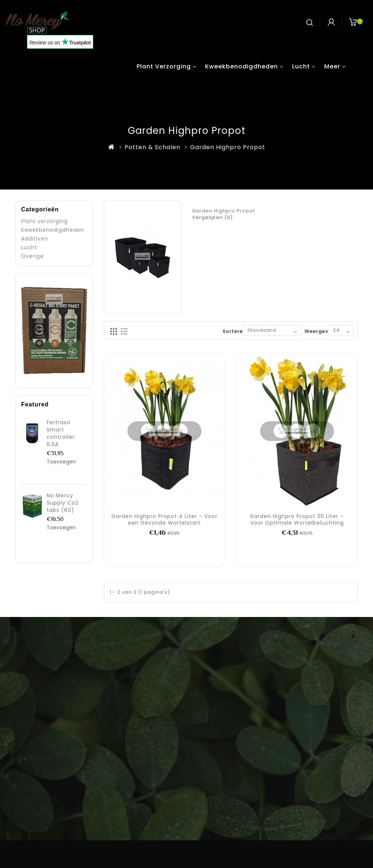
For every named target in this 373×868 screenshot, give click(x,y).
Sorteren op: (239, 331)
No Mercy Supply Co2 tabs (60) (63, 503)
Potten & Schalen (152, 147)
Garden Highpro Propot (228, 147)
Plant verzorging (164, 66)
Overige (32, 256)
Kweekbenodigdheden (242, 66)
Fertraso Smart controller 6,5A (61, 433)
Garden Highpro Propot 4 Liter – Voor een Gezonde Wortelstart (164, 519)
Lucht (301, 66)
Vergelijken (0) (212, 217)
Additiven (35, 239)
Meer (332, 66)
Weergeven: (320, 331)
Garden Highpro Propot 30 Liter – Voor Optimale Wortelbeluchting (297, 519)
